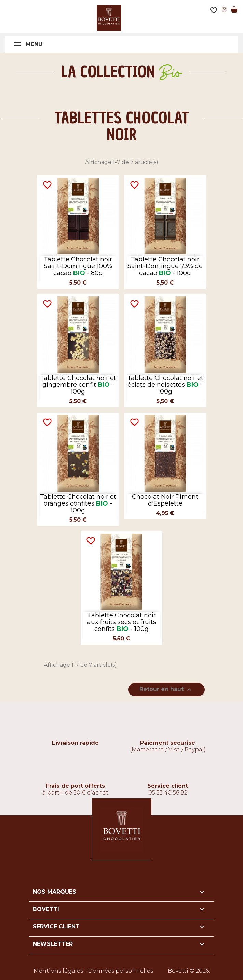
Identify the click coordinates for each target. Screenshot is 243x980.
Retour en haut (166, 690)
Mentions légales (58, 971)
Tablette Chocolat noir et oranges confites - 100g (78, 503)
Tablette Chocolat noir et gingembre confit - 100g (78, 385)
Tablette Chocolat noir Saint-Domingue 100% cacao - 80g (78, 266)
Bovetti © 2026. (189, 971)
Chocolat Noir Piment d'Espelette (165, 500)
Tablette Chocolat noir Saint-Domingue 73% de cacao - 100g (165, 266)
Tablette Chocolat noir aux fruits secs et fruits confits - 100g (122, 622)
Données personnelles (120, 971)
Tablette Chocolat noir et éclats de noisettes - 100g (165, 385)
